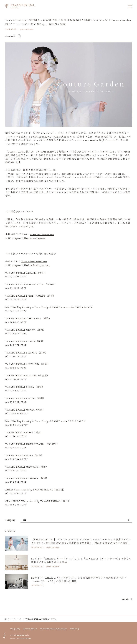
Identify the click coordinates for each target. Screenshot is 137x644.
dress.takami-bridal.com (34, 262)
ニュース (17, 619)
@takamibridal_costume (37, 265)
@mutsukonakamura (35, 238)
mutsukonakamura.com (42, 235)
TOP (7, 619)
